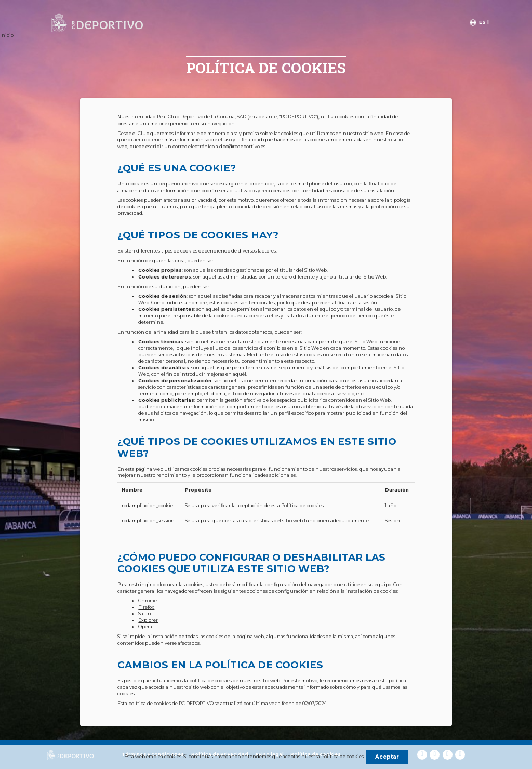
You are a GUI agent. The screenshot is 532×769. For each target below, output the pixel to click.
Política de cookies (342, 757)
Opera (145, 627)
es (482, 22)
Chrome (148, 601)
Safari (145, 614)
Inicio (7, 35)
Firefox (146, 607)
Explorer (148, 620)
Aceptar (387, 757)
